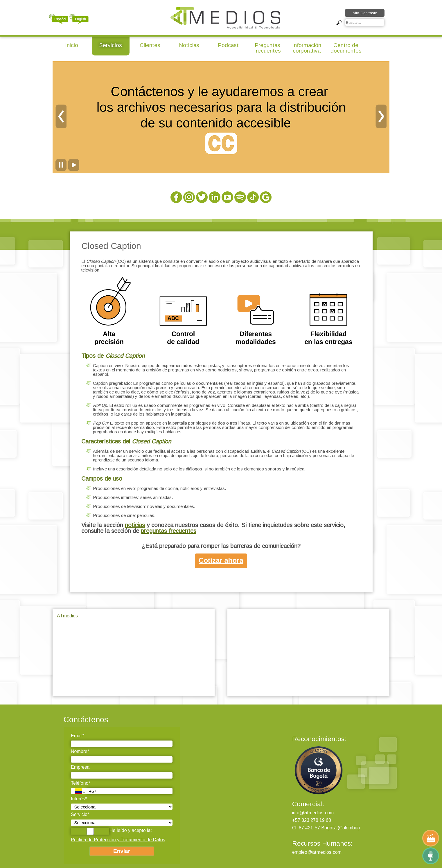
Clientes (150, 45)
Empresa (80, 767)
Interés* (79, 799)
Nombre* (80, 751)
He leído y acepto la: (111, 831)
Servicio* (80, 814)
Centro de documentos (346, 48)
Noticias (189, 45)
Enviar (122, 851)
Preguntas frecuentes (267, 48)
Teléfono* (81, 783)
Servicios (111, 45)
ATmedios (67, 616)
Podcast (228, 45)
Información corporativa (307, 48)
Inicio (72, 45)
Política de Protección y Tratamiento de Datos (118, 840)
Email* (78, 736)
